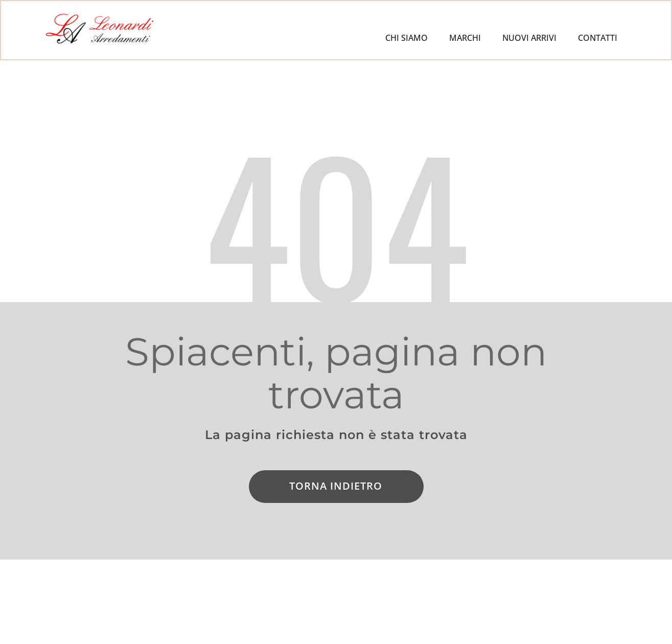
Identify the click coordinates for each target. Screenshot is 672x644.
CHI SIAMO (407, 38)
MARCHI (465, 38)
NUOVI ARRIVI (529, 38)
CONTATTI (598, 38)
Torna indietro (336, 486)
